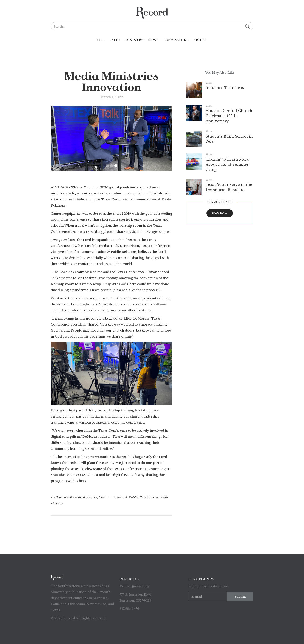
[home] (152, 13)
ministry (135, 40)
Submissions (176, 40)
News (154, 40)
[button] (107, 166)
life (101, 40)
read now (220, 213)
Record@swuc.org (134, 586)
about (200, 40)
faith (115, 40)
